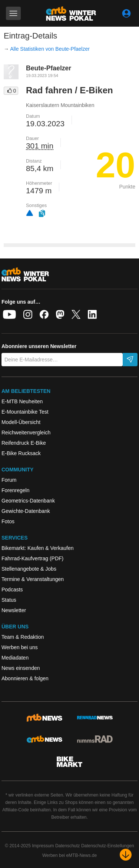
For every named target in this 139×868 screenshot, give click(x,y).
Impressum (43, 846)
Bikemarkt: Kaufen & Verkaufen (38, 548)
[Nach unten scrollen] (126, 855)
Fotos (8, 521)
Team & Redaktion (23, 637)
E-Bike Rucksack (21, 453)
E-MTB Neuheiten (22, 401)
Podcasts (12, 590)
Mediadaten (15, 658)
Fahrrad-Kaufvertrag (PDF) (32, 558)
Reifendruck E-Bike (24, 443)
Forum (9, 480)
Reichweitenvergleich (26, 433)
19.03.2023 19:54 (42, 76)
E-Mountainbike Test (25, 412)
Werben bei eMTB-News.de (69, 855)
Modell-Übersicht (21, 422)
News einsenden (21, 668)
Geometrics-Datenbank (28, 501)
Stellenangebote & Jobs (29, 569)
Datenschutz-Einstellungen (108, 846)
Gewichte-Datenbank (26, 511)
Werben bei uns (20, 647)
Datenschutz (68, 846)
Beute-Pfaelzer (49, 68)
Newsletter (14, 610)
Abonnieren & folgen (25, 678)
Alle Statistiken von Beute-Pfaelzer (50, 49)
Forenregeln (16, 490)
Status (9, 600)
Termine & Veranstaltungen (33, 579)
